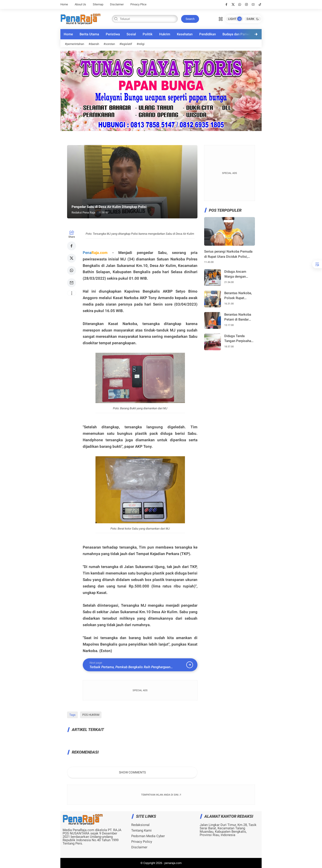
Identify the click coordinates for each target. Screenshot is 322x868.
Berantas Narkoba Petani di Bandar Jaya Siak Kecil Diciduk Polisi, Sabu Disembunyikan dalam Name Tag (239, 317)
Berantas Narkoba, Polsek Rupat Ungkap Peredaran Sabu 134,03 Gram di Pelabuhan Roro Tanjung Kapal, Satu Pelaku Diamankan (239, 296)
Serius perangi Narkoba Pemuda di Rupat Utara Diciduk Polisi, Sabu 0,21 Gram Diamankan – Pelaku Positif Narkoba (228, 254)
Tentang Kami (141, 831)
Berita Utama (89, 34)
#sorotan (109, 44)
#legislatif (126, 44)
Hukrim (165, 34)
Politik (148, 34)
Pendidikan (208, 34)
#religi (141, 44)
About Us (80, 4)
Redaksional (140, 825)
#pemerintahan (74, 44)
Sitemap (98, 4)
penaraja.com (173, 863)
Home (64, 4)
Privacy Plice (138, 4)
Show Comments (132, 772)
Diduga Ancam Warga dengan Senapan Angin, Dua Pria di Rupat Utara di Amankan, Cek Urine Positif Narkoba (239, 274)
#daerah (94, 44)
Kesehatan (185, 34)
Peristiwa (113, 34)
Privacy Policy (142, 842)
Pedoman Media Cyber (148, 836)
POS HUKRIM (91, 715)
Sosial (131, 34)
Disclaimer (117, 4)
